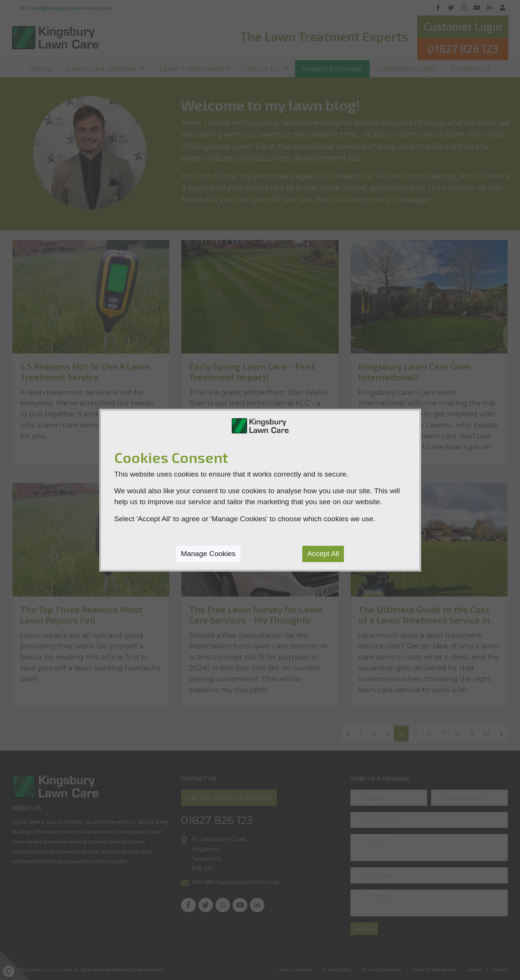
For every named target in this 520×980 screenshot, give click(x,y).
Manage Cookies (208, 554)
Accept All (323, 554)
